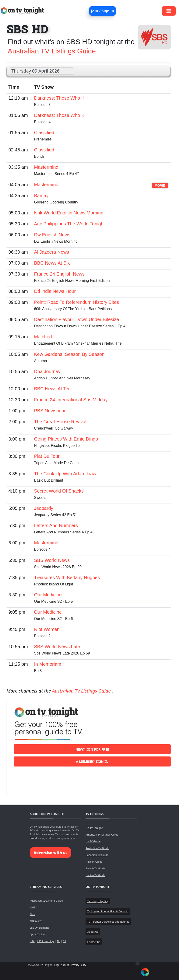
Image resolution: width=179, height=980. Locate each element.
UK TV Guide (93, 841)
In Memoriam (48, 664)
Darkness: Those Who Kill (61, 98)
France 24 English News (59, 274)
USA (32, 941)
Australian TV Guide (97, 848)
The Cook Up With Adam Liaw (65, 474)
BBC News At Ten (52, 389)
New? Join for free (92, 749)
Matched (43, 337)
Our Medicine (48, 595)
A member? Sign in (92, 761)
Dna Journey (47, 371)
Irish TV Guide (94, 862)
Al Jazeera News (52, 252)
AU (58, 941)
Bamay (41, 196)
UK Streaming (46, 941)
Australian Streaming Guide (46, 901)
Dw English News (52, 235)
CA (65, 941)
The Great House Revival (60, 422)
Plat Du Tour (47, 456)
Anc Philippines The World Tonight (69, 224)
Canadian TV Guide (97, 855)
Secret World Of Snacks (59, 491)
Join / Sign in (103, 11)
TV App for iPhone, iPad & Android (108, 911)
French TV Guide (95, 868)
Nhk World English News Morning (69, 213)
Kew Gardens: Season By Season (69, 354)
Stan (32, 914)
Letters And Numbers (56, 525)
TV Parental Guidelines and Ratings (108, 922)
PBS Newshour (50, 411)
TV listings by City (98, 901)
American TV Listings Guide (102, 835)
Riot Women (47, 629)
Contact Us (94, 942)
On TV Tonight (94, 828)
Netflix (34, 907)
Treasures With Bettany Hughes (67, 577)
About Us (93, 932)
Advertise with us (50, 853)
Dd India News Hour (55, 291)
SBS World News (52, 560)
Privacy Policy (79, 965)
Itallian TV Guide (95, 875)
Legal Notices (62, 965)
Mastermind (46, 167)
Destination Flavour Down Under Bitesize (77, 319)
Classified (44, 133)
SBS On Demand (40, 928)
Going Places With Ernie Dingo (66, 439)
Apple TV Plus (38, 934)
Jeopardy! (44, 508)
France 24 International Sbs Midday (71, 400)
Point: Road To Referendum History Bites (76, 302)
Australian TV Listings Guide (52, 51)
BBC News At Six (52, 263)
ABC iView (36, 921)
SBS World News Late (57, 647)
